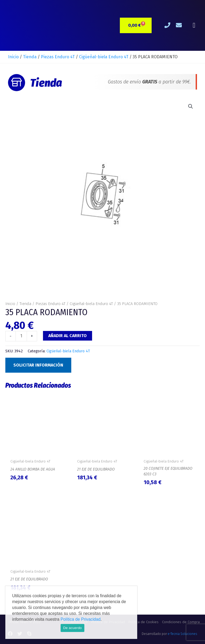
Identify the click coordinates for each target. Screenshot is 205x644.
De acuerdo (73, 628)
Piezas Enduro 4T (58, 57)
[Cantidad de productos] (21, 336)
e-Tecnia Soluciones (182, 634)
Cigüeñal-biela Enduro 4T (104, 57)
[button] (194, 26)
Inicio (13, 57)
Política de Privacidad (81, 619)
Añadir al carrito (68, 336)
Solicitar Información (38, 365)
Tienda (30, 57)
